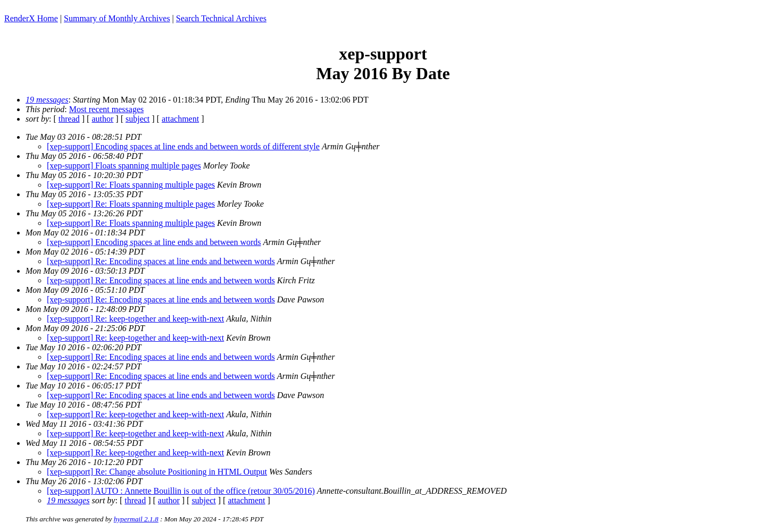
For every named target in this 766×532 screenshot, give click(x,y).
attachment (180, 119)
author (102, 119)
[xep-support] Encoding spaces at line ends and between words (154, 242)
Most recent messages (106, 109)
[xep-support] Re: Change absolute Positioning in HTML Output (157, 472)
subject (138, 119)
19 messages (47, 100)
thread (69, 119)
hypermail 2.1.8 (136, 519)
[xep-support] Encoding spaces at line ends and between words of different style (183, 146)
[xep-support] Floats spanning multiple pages (124, 166)
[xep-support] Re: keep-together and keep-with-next (135, 319)
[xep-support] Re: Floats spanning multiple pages (131, 185)
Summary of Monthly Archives (117, 18)
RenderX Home (31, 18)
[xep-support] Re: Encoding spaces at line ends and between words (161, 261)
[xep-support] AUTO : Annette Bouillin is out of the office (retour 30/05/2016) (181, 491)
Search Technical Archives (221, 18)
